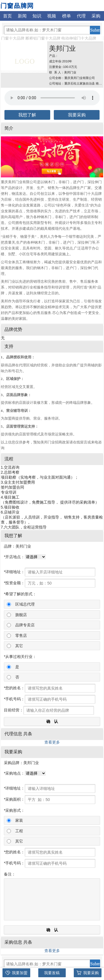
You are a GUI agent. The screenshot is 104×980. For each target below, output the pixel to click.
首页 (7, 16)
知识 (37, 16)
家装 (19, 820)
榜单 (67, 16)
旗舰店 (21, 615)
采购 (96, 16)
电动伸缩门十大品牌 (79, 38)
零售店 (21, 636)
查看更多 (52, 742)
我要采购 (77, 115)
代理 (81, 16)
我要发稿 (52, 973)
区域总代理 (25, 604)
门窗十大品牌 (13, 38)
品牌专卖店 (25, 625)
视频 (52, 16)
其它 (19, 646)
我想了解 (27, 115)
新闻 (22, 16)
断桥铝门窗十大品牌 (43, 38)
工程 (19, 831)
